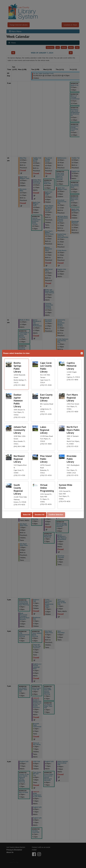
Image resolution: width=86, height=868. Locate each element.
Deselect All (40, 515)
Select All (27, 515)
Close (82, 353)
